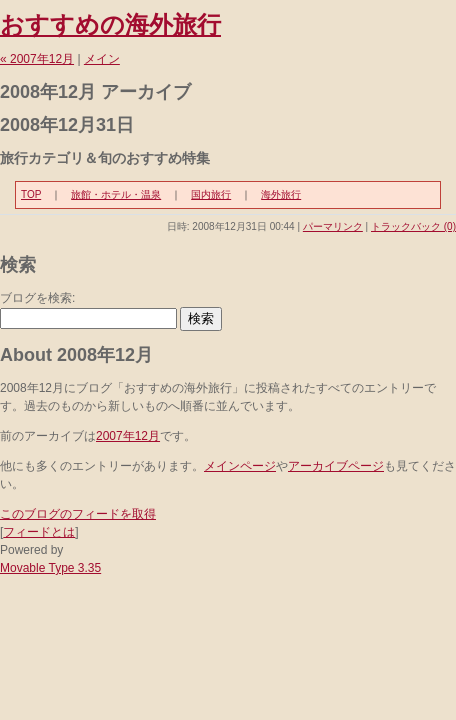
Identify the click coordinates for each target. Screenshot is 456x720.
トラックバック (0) (413, 226)
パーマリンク (333, 226)
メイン (102, 59)
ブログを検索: (37, 298)
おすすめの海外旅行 (110, 24)
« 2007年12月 (37, 59)
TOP (31, 194)
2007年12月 (128, 436)
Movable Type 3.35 (50, 568)
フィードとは (39, 532)
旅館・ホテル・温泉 (116, 194)
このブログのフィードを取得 (78, 514)
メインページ (240, 466)
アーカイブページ (336, 466)
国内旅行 (211, 194)
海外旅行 (281, 194)
